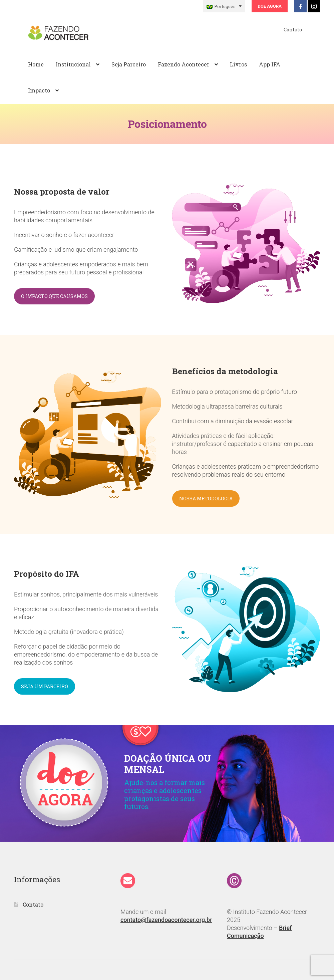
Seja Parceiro (129, 64)
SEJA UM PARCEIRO (45, 686)
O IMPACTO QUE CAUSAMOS (54, 296)
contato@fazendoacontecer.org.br (166, 920)
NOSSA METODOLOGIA (206, 499)
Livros (238, 64)
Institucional (73, 64)
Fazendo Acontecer (184, 64)
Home (36, 64)
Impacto (39, 90)
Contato (293, 30)
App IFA (270, 64)
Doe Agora (269, 6)
